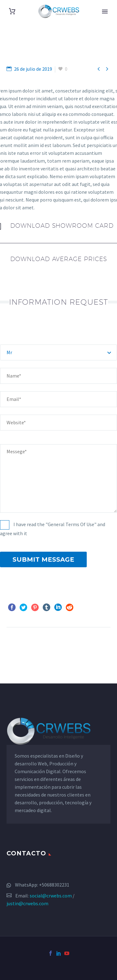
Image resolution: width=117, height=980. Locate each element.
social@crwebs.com (51, 896)
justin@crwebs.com (27, 903)
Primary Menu (105, 12)
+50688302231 (54, 885)
